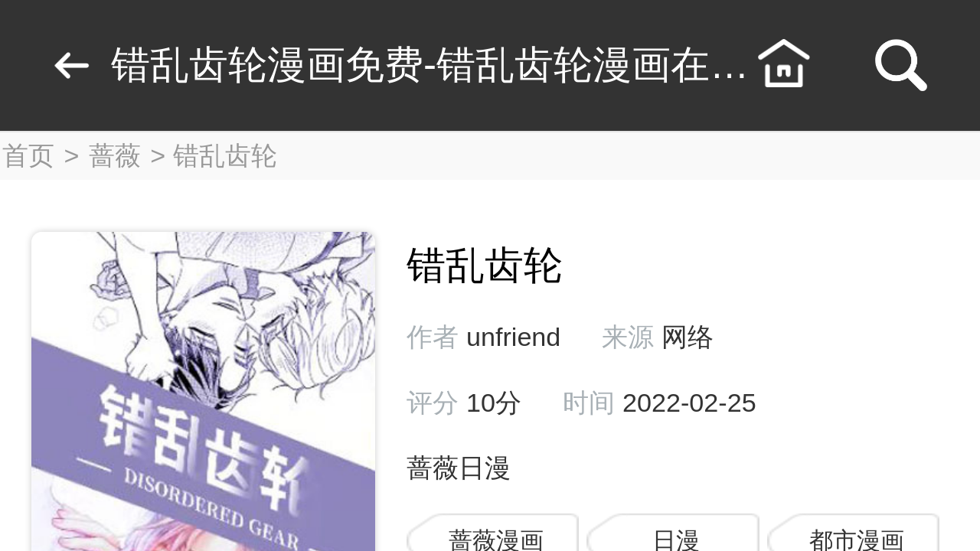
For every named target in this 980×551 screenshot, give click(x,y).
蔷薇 (115, 155)
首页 (28, 155)
